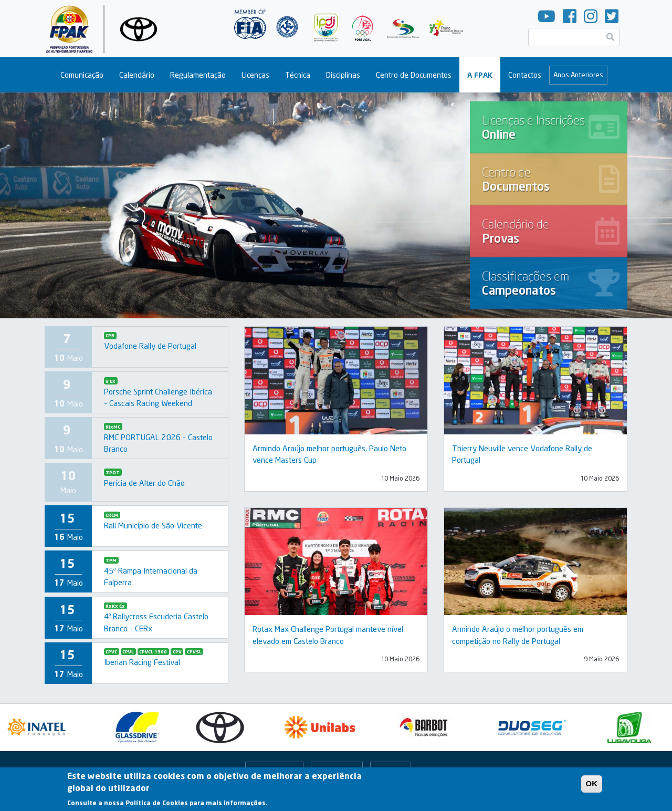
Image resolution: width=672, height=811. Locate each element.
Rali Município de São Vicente (153, 525)
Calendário (137, 75)
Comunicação (82, 75)
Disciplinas (343, 75)
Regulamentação (198, 75)
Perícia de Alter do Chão (144, 483)
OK (592, 783)
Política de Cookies (157, 803)
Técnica (298, 75)
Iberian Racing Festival (142, 662)
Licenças (255, 75)
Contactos (525, 75)
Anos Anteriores (578, 75)
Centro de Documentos (414, 75)
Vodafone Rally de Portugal (150, 346)
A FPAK (480, 75)
